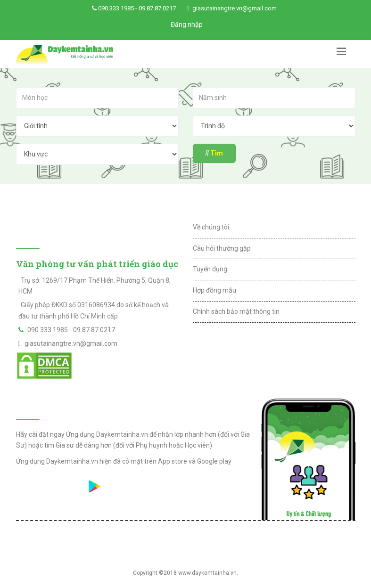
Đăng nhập (187, 24)
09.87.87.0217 (157, 8)
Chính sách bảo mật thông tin (236, 311)
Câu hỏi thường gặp (222, 248)
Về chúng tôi (211, 227)
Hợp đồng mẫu (214, 290)
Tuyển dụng (210, 269)
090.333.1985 (116, 8)
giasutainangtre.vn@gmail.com (235, 8)
